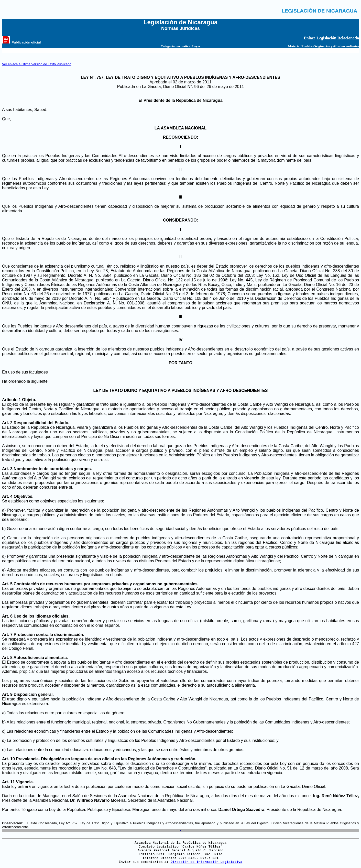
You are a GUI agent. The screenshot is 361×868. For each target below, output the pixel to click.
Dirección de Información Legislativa (206, 862)
